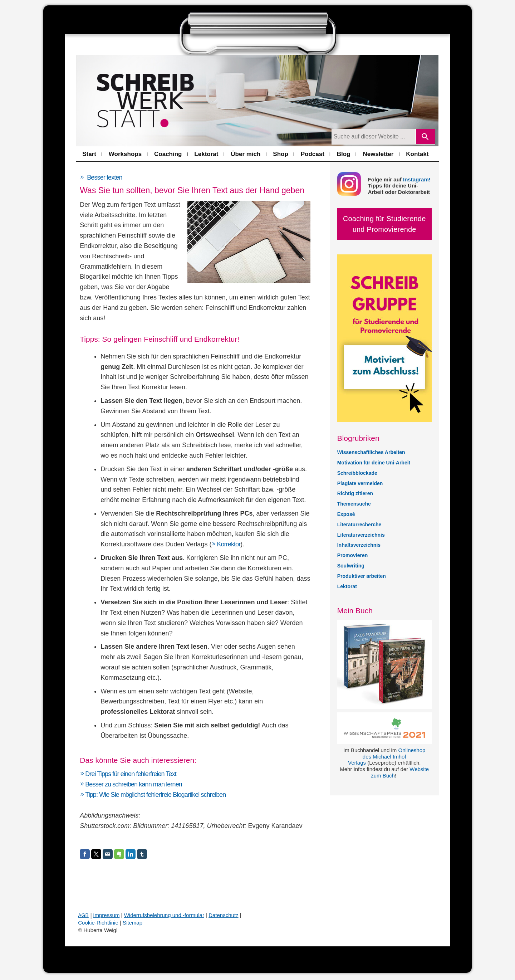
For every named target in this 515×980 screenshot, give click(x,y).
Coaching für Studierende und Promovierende (384, 224)
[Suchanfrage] (374, 137)
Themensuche (354, 504)
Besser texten (104, 177)
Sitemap (133, 923)
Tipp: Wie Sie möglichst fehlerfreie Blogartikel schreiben (155, 795)
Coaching (168, 154)
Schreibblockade (357, 473)
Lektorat (206, 154)
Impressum (106, 915)
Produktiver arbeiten (362, 576)
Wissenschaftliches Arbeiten (371, 452)
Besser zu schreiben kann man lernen (134, 784)
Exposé (346, 514)
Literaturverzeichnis (361, 535)
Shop (281, 154)
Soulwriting (351, 566)
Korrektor (229, 544)
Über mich (246, 154)
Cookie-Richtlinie (98, 923)
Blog (344, 154)
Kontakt (417, 154)
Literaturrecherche (359, 525)
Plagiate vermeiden (360, 483)
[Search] (425, 137)
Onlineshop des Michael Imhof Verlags (387, 757)
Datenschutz (223, 915)
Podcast (313, 154)
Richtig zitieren (355, 493)
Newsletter (378, 154)
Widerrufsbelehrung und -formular (164, 915)
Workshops (125, 154)
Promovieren (353, 555)
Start (89, 154)
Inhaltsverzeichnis (359, 545)
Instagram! (417, 179)
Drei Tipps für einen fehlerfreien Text (131, 774)
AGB (83, 915)
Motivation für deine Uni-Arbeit (374, 463)
